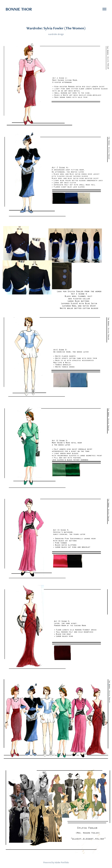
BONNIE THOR (19, 9)
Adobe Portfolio (62, 862)
